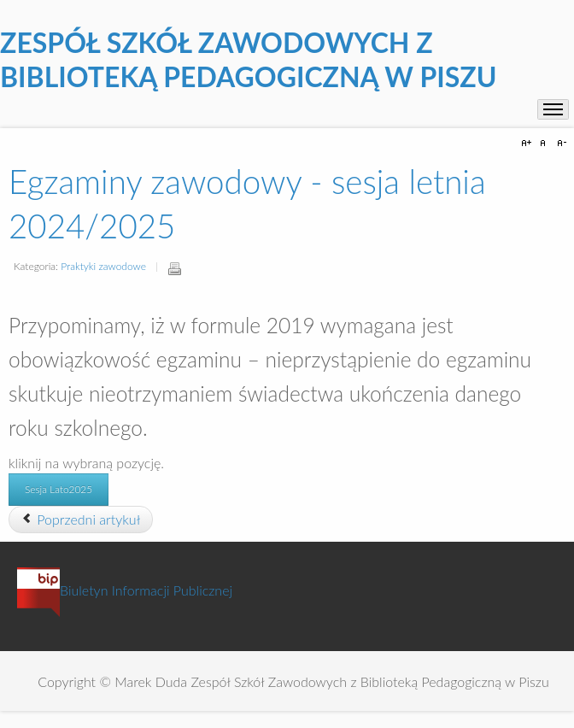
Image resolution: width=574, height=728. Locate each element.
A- (559, 144)
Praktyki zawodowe (103, 266)
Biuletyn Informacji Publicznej (125, 590)
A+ (529, 144)
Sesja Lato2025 (59, 489)
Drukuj (174, 268)
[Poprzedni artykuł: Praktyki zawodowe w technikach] (81, 520)
